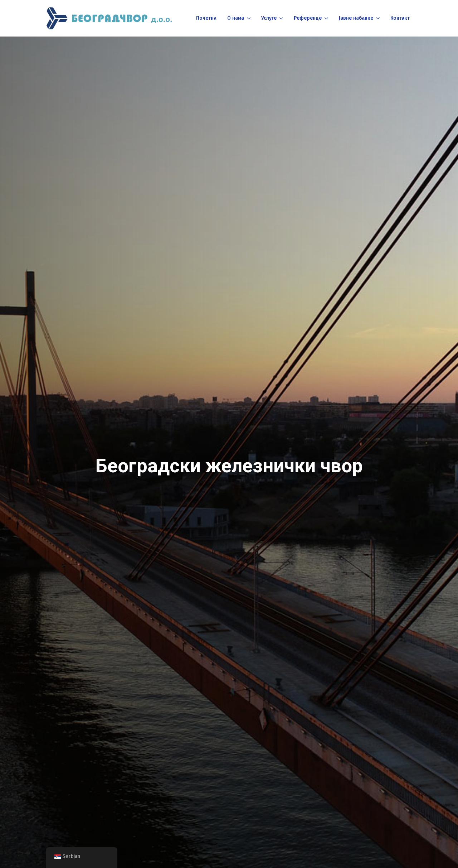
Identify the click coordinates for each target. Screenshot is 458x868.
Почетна (206, 18)
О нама (236, 18)
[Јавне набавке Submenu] (377, 18)
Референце (308, 18)
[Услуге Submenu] (281, 18)
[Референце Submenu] (326, 18)
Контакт (400, 18)
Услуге (269, 18)
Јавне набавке (356, 18)
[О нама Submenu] (248, 18)
